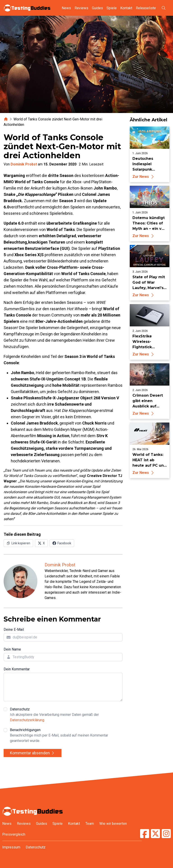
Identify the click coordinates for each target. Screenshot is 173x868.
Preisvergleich (14, 834)
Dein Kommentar (17, 669)
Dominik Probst (24, 164)
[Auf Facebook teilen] (62, 543)
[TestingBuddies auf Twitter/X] (155, 834)
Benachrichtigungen (66, 736)
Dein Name (12, 649)
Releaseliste (146, 8)
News (66, 8)
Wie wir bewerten (113, 824)
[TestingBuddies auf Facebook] (145, 834)
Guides (97, 8)
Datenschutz (66, 715)
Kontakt (126, 8)
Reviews (81, 8)
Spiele (112, 8)
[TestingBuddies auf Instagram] (166, 834)
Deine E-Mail (14, 630)
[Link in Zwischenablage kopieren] (18, 543)
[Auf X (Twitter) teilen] (41, 543)
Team (90, 824)
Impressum (11, 847)
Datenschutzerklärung (27, 720)
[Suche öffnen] (164, 8)
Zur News (144, 177)
